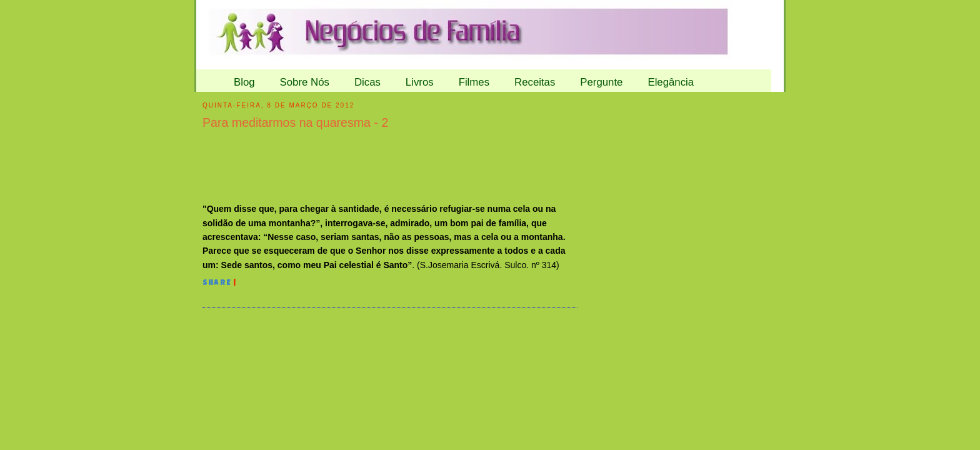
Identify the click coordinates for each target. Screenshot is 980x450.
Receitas (535, 82)
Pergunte (601, 82)
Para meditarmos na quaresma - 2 (295, 122)
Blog (244, 82)
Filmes (474, 82)
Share (217, 284)
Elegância (671, 82)
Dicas (367, 82)
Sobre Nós (305, 82)
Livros (420, 82)
